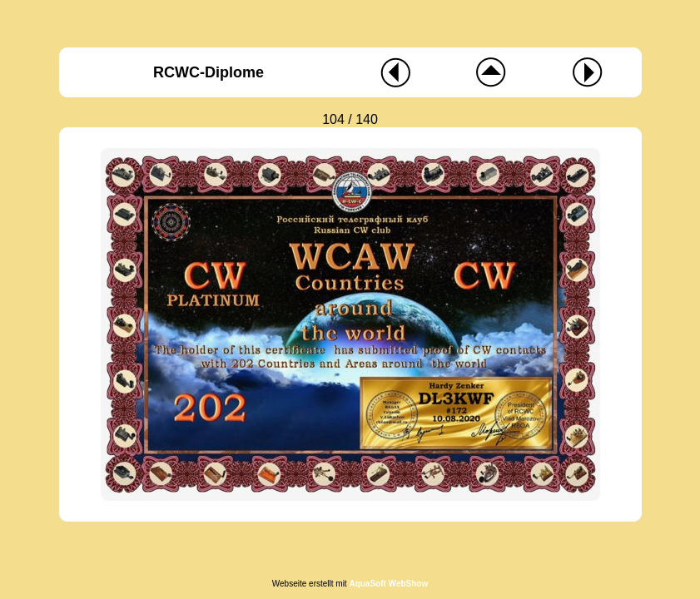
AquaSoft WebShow (388, 584)
